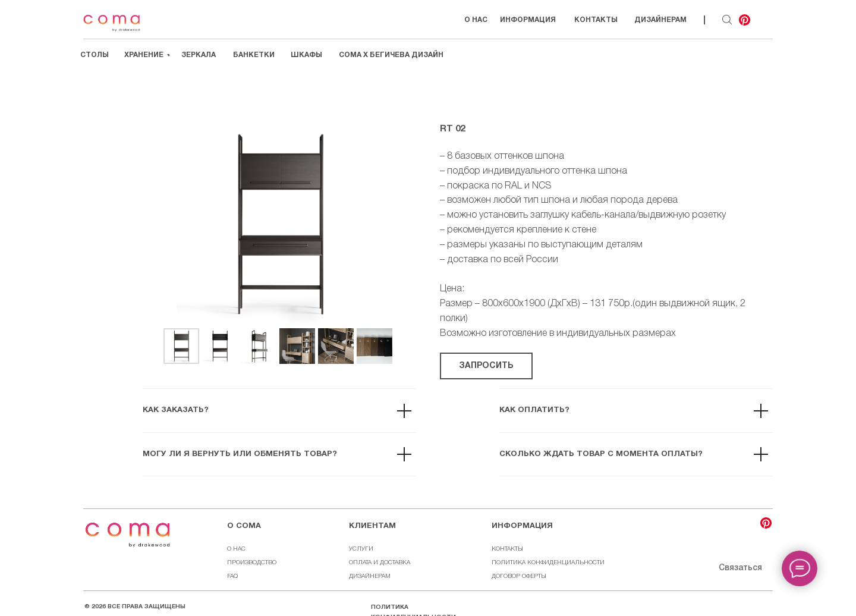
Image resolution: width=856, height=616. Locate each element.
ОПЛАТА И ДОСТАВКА (380, 563)
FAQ (232, 576)
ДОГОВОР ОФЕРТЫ (519, 576)
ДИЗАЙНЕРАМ (370, 576)
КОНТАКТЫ (507, 549)
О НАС (236, 549)
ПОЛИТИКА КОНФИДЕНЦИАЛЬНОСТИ (548, 563)
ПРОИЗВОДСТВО (252, 563)
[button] (486, 366)
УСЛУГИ (361, 549)
